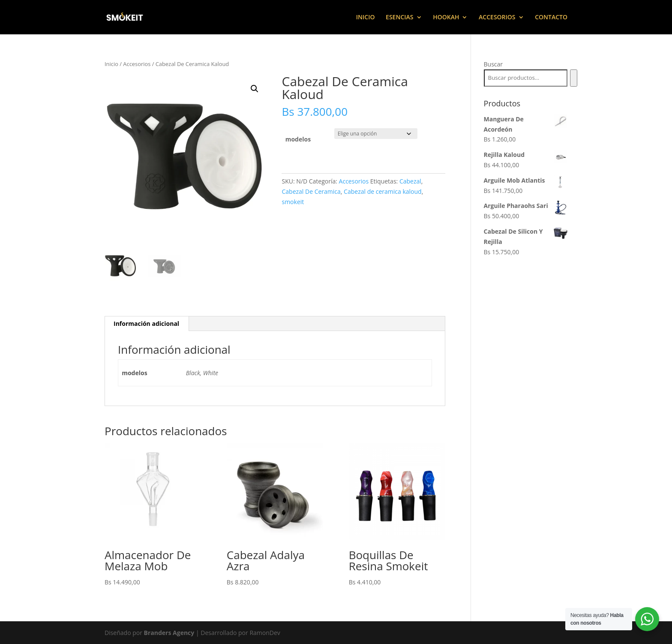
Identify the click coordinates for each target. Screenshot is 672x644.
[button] (255, 89)
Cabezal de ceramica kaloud (383, 191)
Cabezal (410, 181)
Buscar (493, 64)
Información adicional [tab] (146, 324)
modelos (298, 139)
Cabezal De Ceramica (311, 191)
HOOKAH (446, 18)
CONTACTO (551, 18)
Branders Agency (170, 633)
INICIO (366, 18)
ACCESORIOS (497, 18)
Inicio (111, 64)
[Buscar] (574, 78)
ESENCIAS (399, 18)
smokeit (293, 202)
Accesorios (137, 64)
